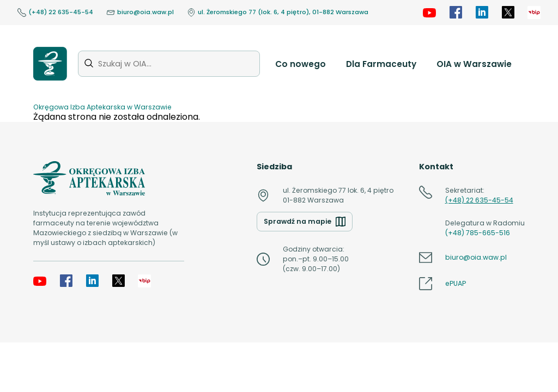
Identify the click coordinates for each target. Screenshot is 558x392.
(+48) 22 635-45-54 (55, 12)
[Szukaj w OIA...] (169, 63)
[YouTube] (429, 13)
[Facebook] (456, 13)
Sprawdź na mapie (305, 222)
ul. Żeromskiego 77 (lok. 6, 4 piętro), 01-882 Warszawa (278, 12)
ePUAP (456, 283)
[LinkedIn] (482, 13)
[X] (508, 13)
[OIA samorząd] (534, 13)
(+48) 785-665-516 (478, 233)
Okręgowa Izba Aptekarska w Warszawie (102, 107)
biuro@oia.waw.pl (140, 12)
